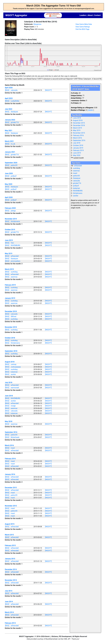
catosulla (14, 90)
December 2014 (11, 569)
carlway (14, 364)
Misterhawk (15, 437)
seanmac (14, 277)
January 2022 (10, 120)
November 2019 (11, 219)
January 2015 (10, 559)
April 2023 (9, 98)
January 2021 (10, 152)
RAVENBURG (15, 245)
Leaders (83, 15)
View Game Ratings (83, 27)
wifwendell (15, 256)
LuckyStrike (15, 101)
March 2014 (9, 612)
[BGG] (7, 90)
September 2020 (11, 163)
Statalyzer (14, 112)
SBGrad (14, 316)
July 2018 (9, 382)
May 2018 (9, 421)
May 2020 (9, 184)
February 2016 (10, 459)
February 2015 (10, 545)
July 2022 (9, 109)
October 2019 (10, 230)
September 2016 (11, 432)
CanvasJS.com (97, 70)
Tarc (12, 243)
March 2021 (9, 141)
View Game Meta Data (84, 24)
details (91, 110)
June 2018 (9, 396)
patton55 (14, 165)
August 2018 (10, 362)
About (90, 15)
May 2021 (9, 131)
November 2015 (11, 506)
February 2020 (10, 208)
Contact (97, 15)
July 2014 (9, 591)
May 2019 (9, 253)
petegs (13, 211)
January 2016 (10, 474)
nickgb (13, 406)
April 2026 (9, 88)
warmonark (15, 388)
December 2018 (11, 311)
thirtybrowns (15, 221)
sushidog (14, 272)
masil (13, 448)
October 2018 (10, 338)
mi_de (13, 144)
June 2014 (9, 602)
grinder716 (15, 122)
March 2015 (9, 535)
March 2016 (9, 445)
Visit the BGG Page (82, 29)
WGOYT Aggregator (16, 15)
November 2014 (11, 580)
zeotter (13, 374)
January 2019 (10, 298)
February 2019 (10, 285)
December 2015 (11, 488)
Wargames (37, 24)
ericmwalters (16, 261)
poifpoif (14, 176)
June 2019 (9, 240)
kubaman (14, 372)
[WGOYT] (48, 90)
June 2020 (9, 173)
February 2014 (10, 623)
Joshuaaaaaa (16, 367)
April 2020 (9, 197)
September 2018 (11, 351)
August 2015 (10, 524)
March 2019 (9, 269)
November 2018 (11, 327)
